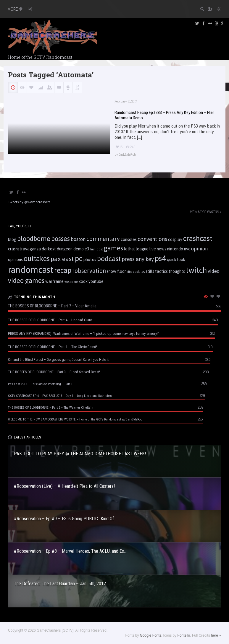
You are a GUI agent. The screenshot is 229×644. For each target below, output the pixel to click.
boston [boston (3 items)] (78, 239)
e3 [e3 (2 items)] (87, 249)
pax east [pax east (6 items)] (62, 259)
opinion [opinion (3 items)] (199, 249)
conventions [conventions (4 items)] (152, 239)
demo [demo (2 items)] (79, 249)
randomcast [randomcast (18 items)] (31, 270)
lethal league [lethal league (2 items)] (136, 249)
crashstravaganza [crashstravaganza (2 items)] (24, 249)
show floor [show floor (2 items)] (116, 271)
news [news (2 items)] (162, 249)
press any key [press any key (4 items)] (138, 259)
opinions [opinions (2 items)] (15, 260)
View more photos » (205, 212)
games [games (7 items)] (113, 248)
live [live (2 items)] (153, 249)
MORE (16, 9)
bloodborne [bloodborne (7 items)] (34, 239)
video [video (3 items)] (214, 271)
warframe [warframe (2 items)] (54, 281)
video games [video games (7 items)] (26, 281)
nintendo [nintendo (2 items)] (175, 249)
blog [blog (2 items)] (12, 239)
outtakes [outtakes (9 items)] (37, 259)
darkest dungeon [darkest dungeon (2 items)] (57, 249)
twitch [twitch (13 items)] (196, 270)
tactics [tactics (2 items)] (161, 271)
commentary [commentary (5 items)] (103, 239)
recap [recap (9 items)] (63, 270)
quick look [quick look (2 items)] (176, 260)
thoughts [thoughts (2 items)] (177, 271)
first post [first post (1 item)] (97, 249)
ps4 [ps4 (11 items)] (160, 258)
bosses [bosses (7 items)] (61, 239)
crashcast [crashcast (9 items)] (198, 238)
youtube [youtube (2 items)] (96, 281)
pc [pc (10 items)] (79, 258)
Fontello (184, 635)
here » (216, 635)
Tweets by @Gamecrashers (29, 202)
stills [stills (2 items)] (150, 271)
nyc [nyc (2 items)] (187, 249)
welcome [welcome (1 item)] (71, 282)
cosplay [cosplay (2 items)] (175, 239)
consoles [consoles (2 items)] (129, 239)
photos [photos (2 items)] (90, 260)
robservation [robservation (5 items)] (89, 271)
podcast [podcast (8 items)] (109, 259)
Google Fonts (151, 635)
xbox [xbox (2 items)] (83, 281)
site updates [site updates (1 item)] (136, 272)
